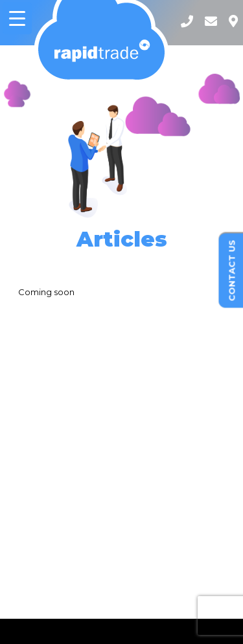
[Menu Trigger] (17, 18)
